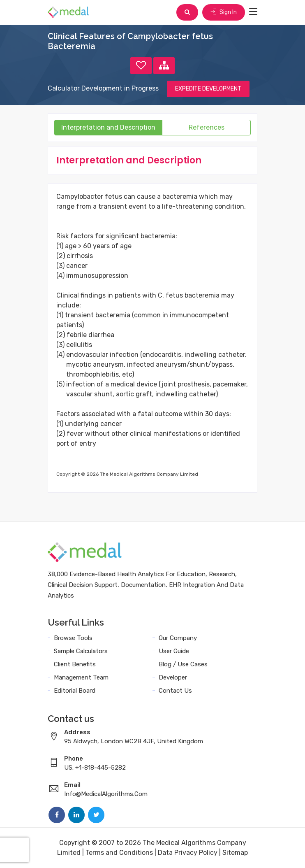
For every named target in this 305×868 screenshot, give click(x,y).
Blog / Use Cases (183, 664)
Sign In (224, 12)
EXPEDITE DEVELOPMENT (208, 89)
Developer (173, 677)
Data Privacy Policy (188, 853)
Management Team (81, 677)
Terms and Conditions (119, 853)
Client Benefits (75, 664)
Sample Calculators (81, 651)
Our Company (178, 638)
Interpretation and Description (108, 127)
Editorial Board (75, 691)
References (207, 127)
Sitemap (235, 853)
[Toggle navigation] (253, 12)
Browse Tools (73, 638)
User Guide (174, 651)
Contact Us (175, 691)
